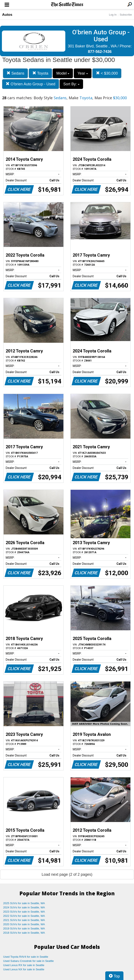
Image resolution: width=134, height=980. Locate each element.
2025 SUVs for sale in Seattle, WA (24, 903)
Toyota (40, 73)
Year (83, 73)
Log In (113, 15)
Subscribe (126, 15)
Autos (7, 15)
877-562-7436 (100, 52)
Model (63, 73)
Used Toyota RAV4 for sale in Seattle (26, 957)
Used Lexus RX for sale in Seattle (24, 965)
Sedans (15, 73)
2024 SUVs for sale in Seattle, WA (24, 907)
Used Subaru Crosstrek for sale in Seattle (28, 961)
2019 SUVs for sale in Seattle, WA (24, 928)
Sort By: (71, 84)
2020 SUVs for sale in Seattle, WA (24, 924)
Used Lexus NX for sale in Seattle (24, 969)
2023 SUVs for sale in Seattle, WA (24, 912)
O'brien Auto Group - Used (31, 84)
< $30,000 (107, 73)
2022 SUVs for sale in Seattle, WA (24, 916)
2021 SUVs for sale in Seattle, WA (24, 920)
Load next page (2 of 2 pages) (67, 874)
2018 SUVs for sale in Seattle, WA (24, 933)
